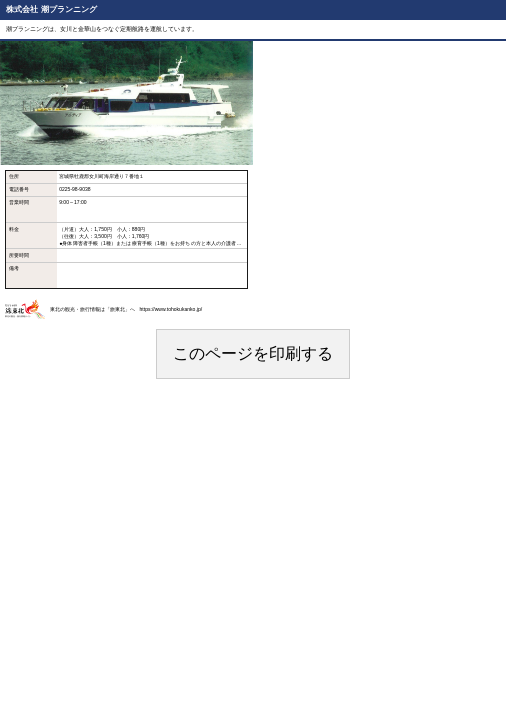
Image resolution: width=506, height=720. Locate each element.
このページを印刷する (253, 353)
